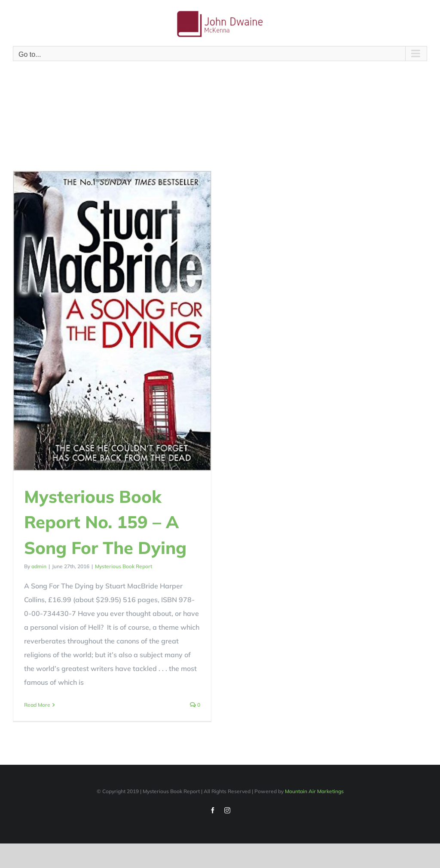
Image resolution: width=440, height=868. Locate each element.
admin (39, 566)
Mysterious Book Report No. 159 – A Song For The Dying (105, 522)
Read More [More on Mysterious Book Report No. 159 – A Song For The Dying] (37, 705)
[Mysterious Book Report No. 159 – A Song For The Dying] (112, 321)
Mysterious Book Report (124, 566)
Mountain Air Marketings (314, 796)
